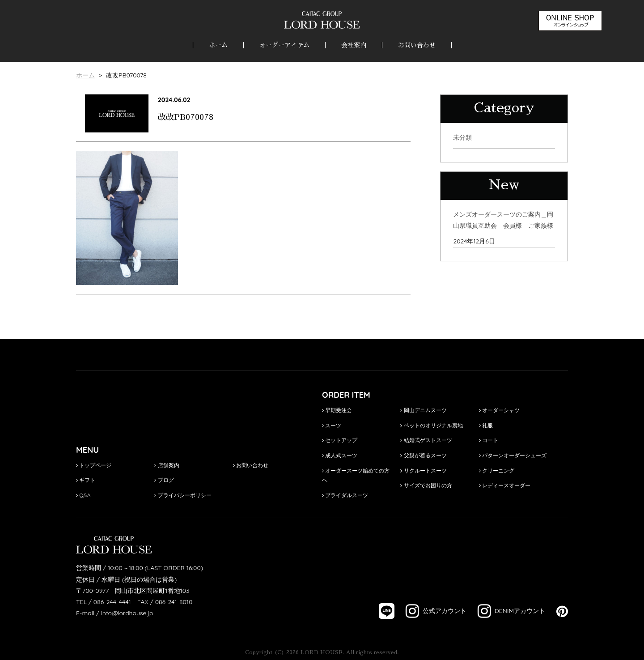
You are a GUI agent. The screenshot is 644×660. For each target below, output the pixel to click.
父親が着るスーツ (423, 455)
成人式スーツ (340, 455)
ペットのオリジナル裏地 (431, 425)
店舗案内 (167, 465)
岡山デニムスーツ (423, 410)
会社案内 (354, 45)
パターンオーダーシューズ (513, 455)
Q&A (83, 495)
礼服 (486, 425)
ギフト (86, 480)
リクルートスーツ (423, 471)
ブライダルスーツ (345, 495)
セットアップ (340, 440)
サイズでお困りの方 (426, 485)
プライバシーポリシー (183, 495)
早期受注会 (337, 410)
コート (489, 440)
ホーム (218, 45)
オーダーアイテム (284, 45)
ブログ (164, 480)
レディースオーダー (505, 485)
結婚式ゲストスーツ (426, 440)
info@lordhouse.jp (127, 613)
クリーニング (497, 471)
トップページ (94, 465)
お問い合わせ (417, 45)
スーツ (332, 425)
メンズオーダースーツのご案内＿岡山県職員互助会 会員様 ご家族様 (503, 220)
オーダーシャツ (499, 410)
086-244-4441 (112, 602)
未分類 (462, 137)
